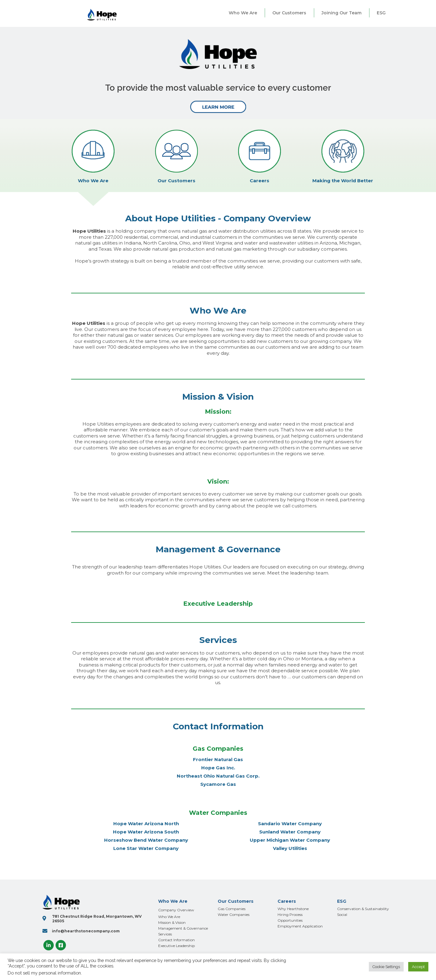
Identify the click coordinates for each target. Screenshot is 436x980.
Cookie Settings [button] (386, 967)
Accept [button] (418, 967)
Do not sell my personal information (44, 973)
